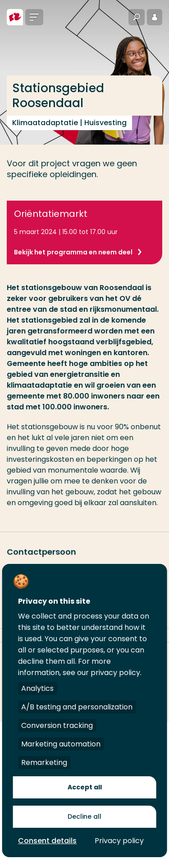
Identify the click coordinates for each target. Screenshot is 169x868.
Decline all (84, 816)
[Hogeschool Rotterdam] (15, 17)
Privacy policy (119, 841)
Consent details (47, 841)
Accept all (85, 787)
